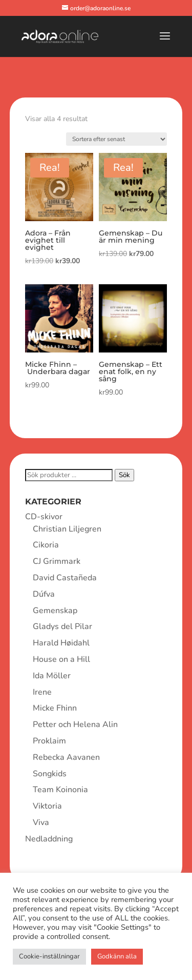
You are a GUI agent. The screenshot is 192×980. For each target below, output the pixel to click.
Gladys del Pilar (62, 626)
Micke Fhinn (55, 708)
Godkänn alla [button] (117, 956)
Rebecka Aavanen (66, 757)
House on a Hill (61, 659)
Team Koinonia (60, 790)
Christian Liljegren (67, 529)
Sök (124, 475)
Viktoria (47, 806)
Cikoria (46, 545)
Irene (42, 692)
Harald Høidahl (61, 643)
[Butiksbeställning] (116, 139)
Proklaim (49, 741)
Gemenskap (55, 611)
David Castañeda (65, 578)
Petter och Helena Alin (75, 724)
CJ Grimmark (57, 561)
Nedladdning (49, 839)
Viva (41, 822)
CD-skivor (44, 517)
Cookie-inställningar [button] (49, 956)
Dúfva (44, 594)
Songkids (50, 774)
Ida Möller (52, 676)
